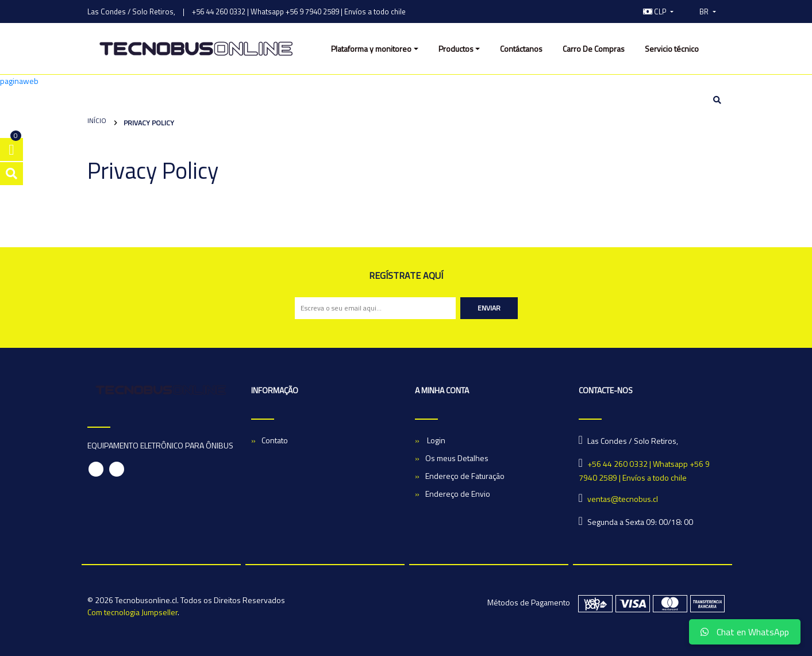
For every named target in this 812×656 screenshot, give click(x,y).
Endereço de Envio (458, 494)
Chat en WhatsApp (745, 632)
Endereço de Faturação (465, 476)
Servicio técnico (672, 49)
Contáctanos (521, 49)
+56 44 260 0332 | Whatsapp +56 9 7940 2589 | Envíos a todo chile (299, 11)
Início (97, 120)
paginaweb (19, 81)
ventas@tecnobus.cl (623, 499)
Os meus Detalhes (457, 458)
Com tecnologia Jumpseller (132, 612)
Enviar (489, 308)
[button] (659, 11)
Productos (456, 49)
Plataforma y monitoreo (371, 49)
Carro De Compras (594, 49)
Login (435, 440)
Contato (275, 440)
